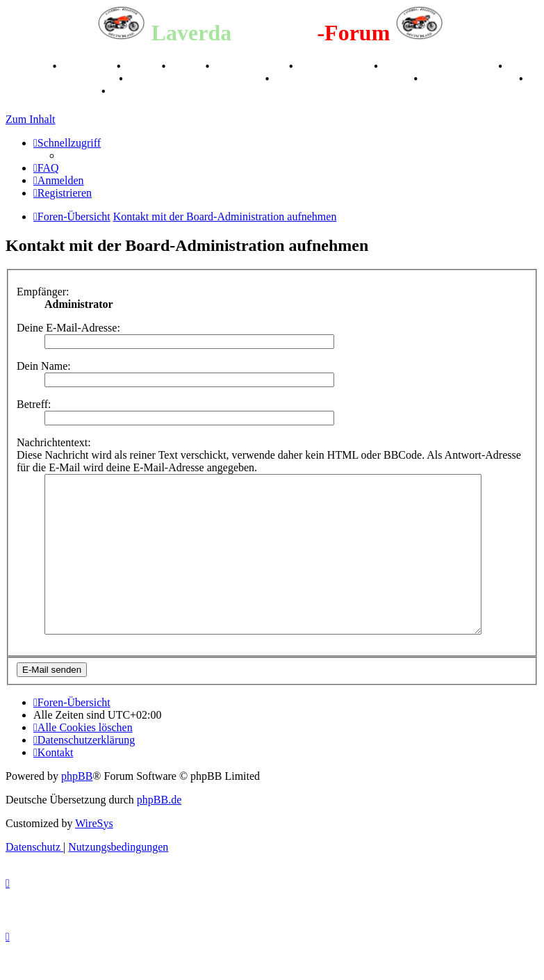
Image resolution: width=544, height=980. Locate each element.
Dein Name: (44, 366)
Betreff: (34, 404)
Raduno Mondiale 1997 (61, 79)
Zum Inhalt (31, 119)
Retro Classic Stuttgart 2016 (196, 79)
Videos (187, 66)
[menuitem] (46, 168)
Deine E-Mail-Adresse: (68, 328)
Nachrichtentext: (54, 442)
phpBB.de (159, 831)
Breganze (28, 66)
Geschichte (88, 66)
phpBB (77, 807)
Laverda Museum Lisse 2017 (343, 79)
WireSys (94, 855)
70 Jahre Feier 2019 (470, 79)
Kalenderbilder (335, 66)
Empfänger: (43, 292)
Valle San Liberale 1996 (440, 66)
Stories (143, 66)
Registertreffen (250, 66)
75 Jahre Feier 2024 (52, 91)
